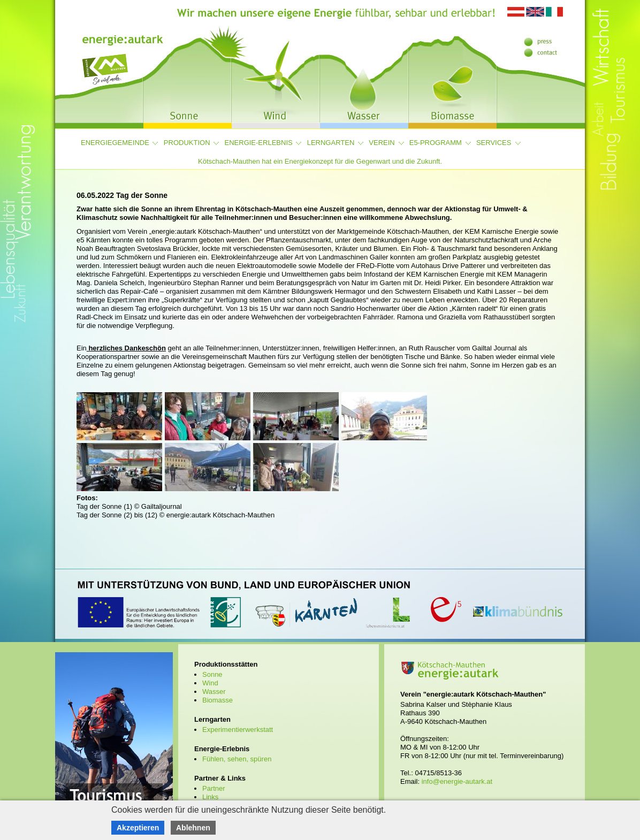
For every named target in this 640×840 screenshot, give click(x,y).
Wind (210, 683)
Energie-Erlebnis (259, 143)
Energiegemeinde (115, 143)
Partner (214, 788)
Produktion (187, 143)
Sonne (212, 674)
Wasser (214, 692)
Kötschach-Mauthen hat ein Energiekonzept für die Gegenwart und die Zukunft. (320, 161)
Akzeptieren (138, 828)
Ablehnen (193, 828)
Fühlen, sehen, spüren (237, 759)
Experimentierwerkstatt (238, 730)
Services (494, 143)
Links (210, 797)
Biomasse (218, 700)
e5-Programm (436, 143)
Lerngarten (331, 143)
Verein (382, 143)
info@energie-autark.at (457, 781)
